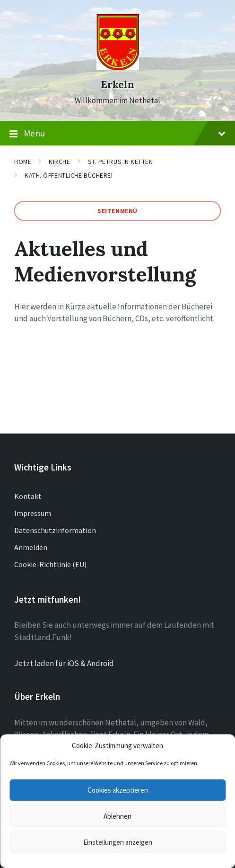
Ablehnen (117, 816)
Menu (117, 134)
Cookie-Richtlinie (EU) (50, 564)
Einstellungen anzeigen (118, 842)
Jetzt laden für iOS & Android (64, 663)
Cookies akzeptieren (118, 790)
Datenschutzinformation (55, 530)
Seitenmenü (117, 211)
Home (23, 162)
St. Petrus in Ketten (121, 162)
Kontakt (28, 496)
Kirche (59, 162)
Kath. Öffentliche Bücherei (69, 175)
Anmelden (31, 547)
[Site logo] (118, 67)
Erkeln (117, 85)
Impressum (33, 513)
